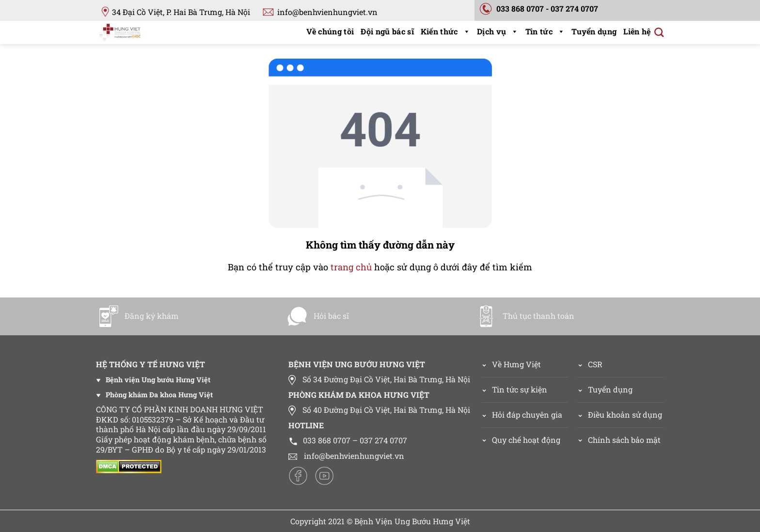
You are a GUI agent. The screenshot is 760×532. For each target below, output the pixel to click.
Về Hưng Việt (511, 364)
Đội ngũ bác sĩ (387, 31)
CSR (595, 364)
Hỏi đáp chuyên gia (527, 415)
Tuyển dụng (594, 31)
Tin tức (545, 31)
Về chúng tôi (330, 31)
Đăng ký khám (137, 316)
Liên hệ (637, 31)
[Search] (659, 32)
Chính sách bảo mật (624, 440)
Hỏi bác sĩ (317, 316)
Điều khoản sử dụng (625, 415)
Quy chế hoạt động (526, 440)
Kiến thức (445, 31)
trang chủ (351, 267)
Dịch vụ (498, 31)
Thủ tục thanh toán (524, 316)
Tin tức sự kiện (520, 389)
